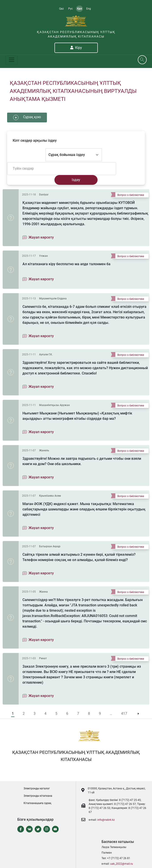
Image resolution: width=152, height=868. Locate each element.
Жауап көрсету (41, 237)
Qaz (61, 9)
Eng (89, 9)
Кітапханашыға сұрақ (37, 803)
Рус (70, 9)
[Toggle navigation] (12, 60)
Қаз (79, 9)
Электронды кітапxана (38, 796)
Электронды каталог (37, 788)
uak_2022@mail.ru (122, 864)
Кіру (76, 48)
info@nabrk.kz (106, 820)
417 (124, 714)
